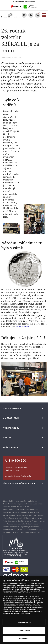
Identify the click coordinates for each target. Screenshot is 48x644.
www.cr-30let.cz (24, 327)
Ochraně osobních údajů (31, 613)
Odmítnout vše (24, 632)
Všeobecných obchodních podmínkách (20, 612)
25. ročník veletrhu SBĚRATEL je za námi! (20, 40)
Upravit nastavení (24, 624)
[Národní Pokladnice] (10, 15)
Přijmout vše (24, 641)
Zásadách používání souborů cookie (16, 615)
